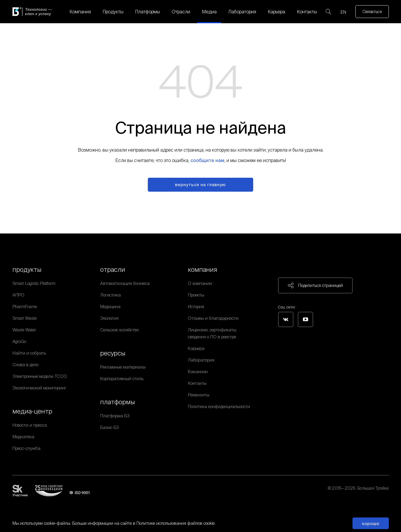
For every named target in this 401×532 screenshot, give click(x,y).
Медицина (110, 307)
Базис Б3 (109, 427)
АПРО (18, 295)
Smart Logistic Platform (34, 283)
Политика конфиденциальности (219, 406)
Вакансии (198, 372)
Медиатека (23, 437)
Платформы (148, 12)
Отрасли (181, 12)
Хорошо (371, 523)
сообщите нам (207, 160)
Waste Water (24, 330)
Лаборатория (242, 12)
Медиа (209, 12)
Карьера (276, 12)
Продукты (113, 12)
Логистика (110, 295)
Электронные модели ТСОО (40, 376)
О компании (200, 283)
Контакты (307, 12)
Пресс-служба (26, 448)
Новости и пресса (30, 425)
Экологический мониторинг (39, 388)
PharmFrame (25, 307)
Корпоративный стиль (122, 379)
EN (343, 12)
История (196, 307)
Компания (80, 12)
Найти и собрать (29, 353)
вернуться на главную (200, 185)
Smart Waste (25, 318)
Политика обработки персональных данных (347, 495)
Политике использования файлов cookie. (176, 523)
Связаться (372, 12)
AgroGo (19, 341)
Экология (109, 318)
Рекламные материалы (123, 367)
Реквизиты (199, 395)
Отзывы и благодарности (213, 318)
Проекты (196, 295)
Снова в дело (25, 365)
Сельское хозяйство (119, 330)
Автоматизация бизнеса (125, 283)
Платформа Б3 (115, 416)
